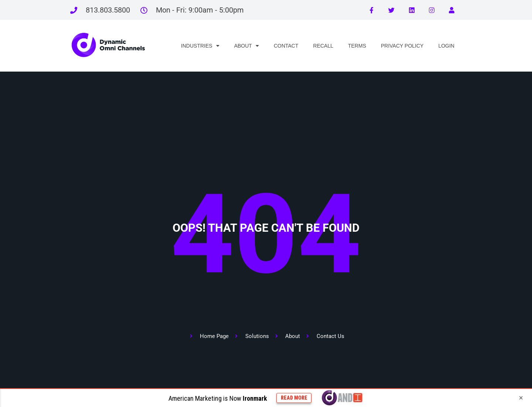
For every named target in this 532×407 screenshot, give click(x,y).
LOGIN (446, 46)
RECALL (323, 46)
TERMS (357, 46)
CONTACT (286, 46)
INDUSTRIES (200, 46)
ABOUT (247, 46)
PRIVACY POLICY (402, 46)
